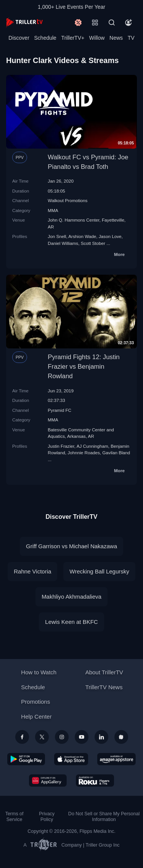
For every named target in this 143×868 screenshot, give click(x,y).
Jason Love (110, 236)
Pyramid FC (59, 410)
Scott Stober (93, 243)
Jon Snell (57, 236)
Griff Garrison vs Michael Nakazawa (71, 546)
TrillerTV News (104, 687)
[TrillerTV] (24, 22)
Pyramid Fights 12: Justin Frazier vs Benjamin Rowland (84, 367)
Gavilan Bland (116, 453)
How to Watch (39, 672)
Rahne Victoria (32, 571)
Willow (97, 38)
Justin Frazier (61, 446)
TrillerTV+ (73, 38)
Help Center (36, 717)
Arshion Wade (82, 236)
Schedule (45, 38)
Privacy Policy (47, 817)
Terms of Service (14, 817)
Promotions (35, 702)
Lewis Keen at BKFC (71, 622)
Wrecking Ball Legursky (99, 571)
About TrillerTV (104, 672)
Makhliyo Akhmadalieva (71, 597)
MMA (53, 210)
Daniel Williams (63, 243)
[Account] (129, 23)
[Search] (112, 23)
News (116, 38)
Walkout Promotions (67, 200)
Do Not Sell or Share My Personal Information (104, 817)
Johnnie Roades (84, 453)
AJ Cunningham (92, 446)
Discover (19, 38)
